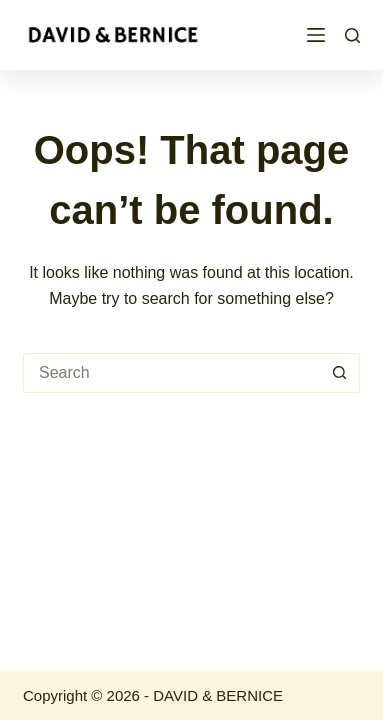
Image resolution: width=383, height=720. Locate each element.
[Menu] (316, 35)
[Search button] (340, 373)
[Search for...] (171, 373)
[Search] (352, 35)
